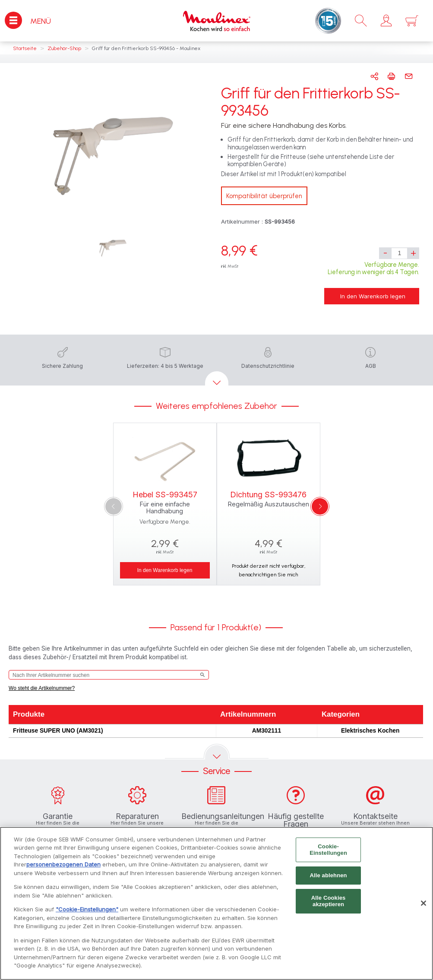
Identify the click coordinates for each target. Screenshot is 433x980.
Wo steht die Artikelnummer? (42, 688)
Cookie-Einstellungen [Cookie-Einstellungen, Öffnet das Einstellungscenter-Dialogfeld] (328, 852)
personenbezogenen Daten (63, 866)
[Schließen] (424, 905)
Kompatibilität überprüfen (264, 196)
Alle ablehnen (328, 877)
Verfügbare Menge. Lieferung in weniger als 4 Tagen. (373, 268)
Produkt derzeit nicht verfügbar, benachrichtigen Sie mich (269, 570)
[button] (386, 21)
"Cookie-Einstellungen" (87, 911)
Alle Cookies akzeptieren (329, 903)
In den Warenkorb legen (373, 296)
